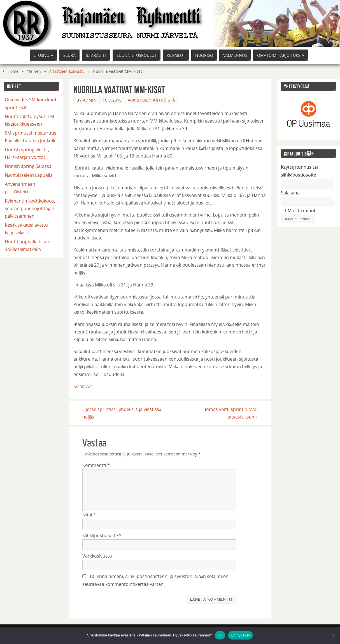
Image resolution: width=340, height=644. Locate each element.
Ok (220, 635)
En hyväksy (240, 635)
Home (13, 71)
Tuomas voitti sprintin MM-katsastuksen (229, 413)
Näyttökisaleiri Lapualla (29, 175)
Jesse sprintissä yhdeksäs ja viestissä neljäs (122, 413)
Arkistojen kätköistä (67, 71)
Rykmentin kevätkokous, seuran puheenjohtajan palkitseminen (30, 208)
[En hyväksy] (333, 635)
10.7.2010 (112, 100)
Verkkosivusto (97, 556)
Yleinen (34, 71)
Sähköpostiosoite (102, 535)
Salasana (290, 193)
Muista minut (299, 211)
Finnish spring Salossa (28, 166)
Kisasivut (83, 386)
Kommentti (96, 465)
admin (90, 100)
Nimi (89, 515)
